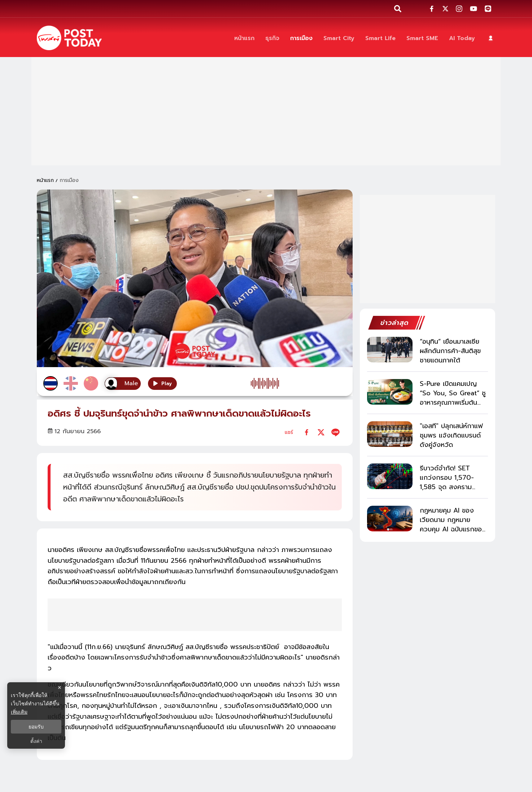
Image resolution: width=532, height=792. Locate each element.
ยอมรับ (36, 727)
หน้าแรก (45, 180)
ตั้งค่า (36, 741)
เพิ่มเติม (19, 712)
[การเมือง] (301, 38)
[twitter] (321, 432)
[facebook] (307, 432)
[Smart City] (339, 38)
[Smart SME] (422, 38)
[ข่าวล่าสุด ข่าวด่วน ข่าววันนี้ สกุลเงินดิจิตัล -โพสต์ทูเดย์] (69, 38)
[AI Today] (462, 38)
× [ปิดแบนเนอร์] (59, 687)
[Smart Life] (380, 38)
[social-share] (432, 9)
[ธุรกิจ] (272, 38)
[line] (335, 432)
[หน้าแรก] (244, 38)
